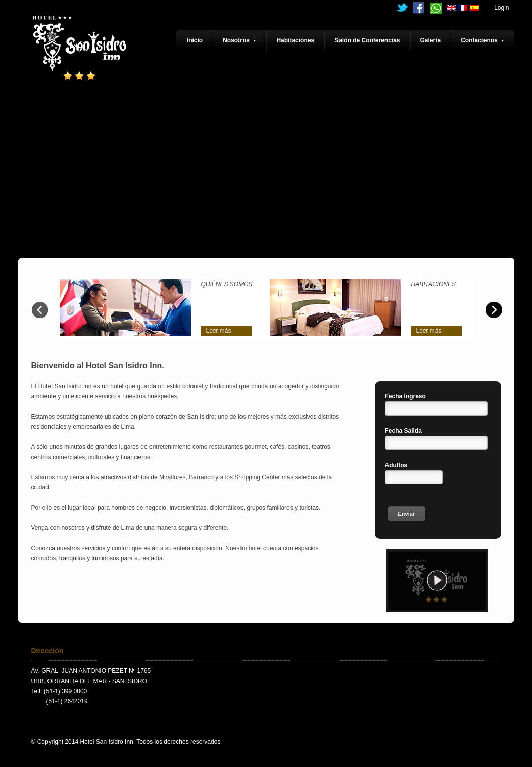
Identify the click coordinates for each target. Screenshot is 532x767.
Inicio (195, 40)
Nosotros (239, 40)
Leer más (219, 331)
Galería (431, 40)
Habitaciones (295, 40)
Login (501, 8)
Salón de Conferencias (367, 40)
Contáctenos (482, 40)
